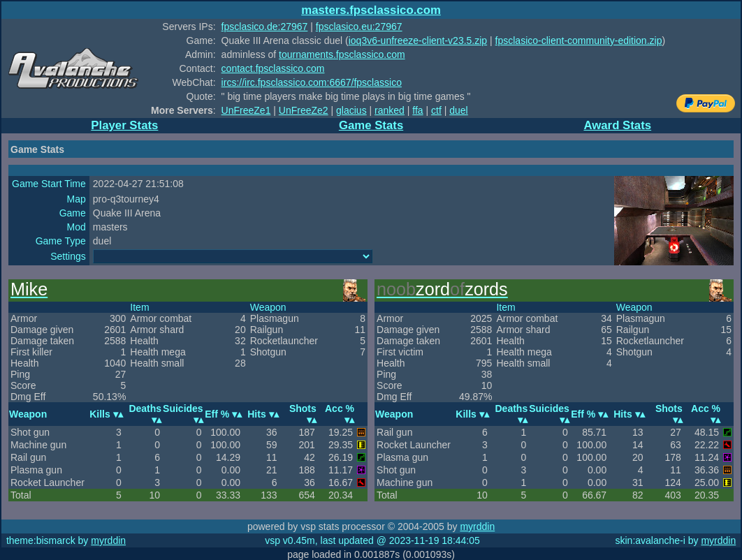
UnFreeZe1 (246, 110)
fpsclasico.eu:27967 (359, 27)
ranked (390, 110)
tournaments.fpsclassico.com (342, 54)
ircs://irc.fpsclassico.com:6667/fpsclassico (312, 82)
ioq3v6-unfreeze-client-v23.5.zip (418, 40)
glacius (351, 110)
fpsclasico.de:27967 (265, 27)
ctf (436, 110)
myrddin (477, 526)
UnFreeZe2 (304, 110)
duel (458, 110)
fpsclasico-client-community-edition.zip (579, 40)
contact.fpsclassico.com (273, 68)
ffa (417, 110)
